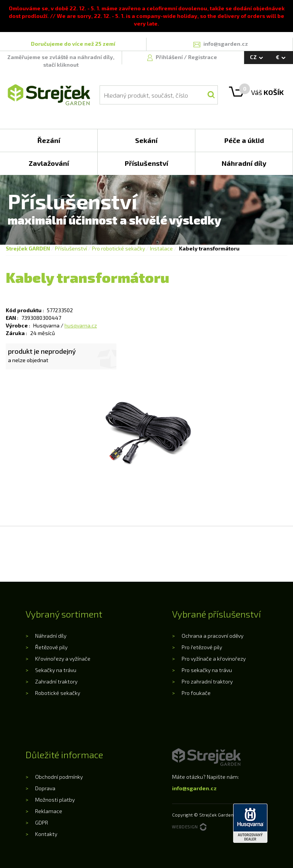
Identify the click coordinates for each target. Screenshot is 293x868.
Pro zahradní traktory (207, 681)
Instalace (161, 248)
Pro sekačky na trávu (207, 670)
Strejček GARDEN (28, 248)
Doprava (45, 788)
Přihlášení (170, 57)
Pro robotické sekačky (118, 248)
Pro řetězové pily (202, 647)
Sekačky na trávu (56, 670)
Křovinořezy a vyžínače (63, 659)
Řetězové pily (51, 647)
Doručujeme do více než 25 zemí (73, 44)
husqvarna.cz (81, 325)
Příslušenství (71, 248)
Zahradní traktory (56, 681)
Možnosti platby (55, 800)
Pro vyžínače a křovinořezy (214, 659)
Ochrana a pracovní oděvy (213, 636)
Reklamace (49, 811)
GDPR (42, 822)
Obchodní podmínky (59, 777)
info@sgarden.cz (194, 788)
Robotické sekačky (58, 693)
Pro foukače (196, 693)
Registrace (203, 57)
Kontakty (46, 834)
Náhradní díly (51, 636)
